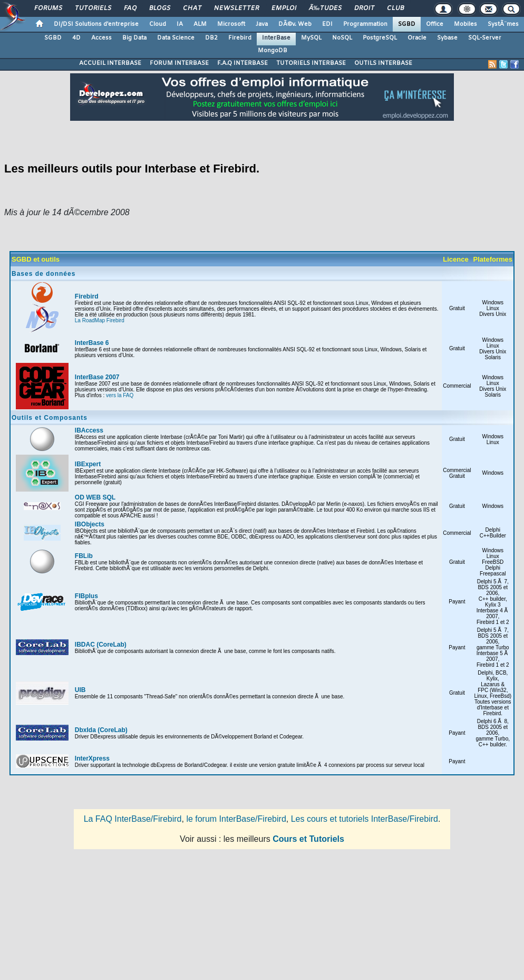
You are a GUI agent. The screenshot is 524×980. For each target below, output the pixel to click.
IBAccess (89, 430)
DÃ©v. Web (295, 24)
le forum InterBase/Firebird (236, 819)
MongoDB (273, 51)
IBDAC (85, 645)
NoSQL (342, 38)
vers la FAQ (120, 395)
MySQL (311, 38)
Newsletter (236, 8)
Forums (48, 8)
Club (395, 8)
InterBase (276, 38)
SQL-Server (485, 38)
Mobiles (465, 24)
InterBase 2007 (97, 377)
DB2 (211, 38)
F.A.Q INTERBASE (242, 63)
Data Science (176, 38)
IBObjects (90, 524)
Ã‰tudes (325, 8)
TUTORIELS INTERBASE (311, 63)
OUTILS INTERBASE (383, 63)
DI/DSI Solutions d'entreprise (96, 24)
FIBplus (86, 596)
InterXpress (92, 758)
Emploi (284, 8)
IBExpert (88, 464)
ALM (200, 24)
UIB (80, 690)
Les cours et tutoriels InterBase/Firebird (365, 819)
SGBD (407, 24)
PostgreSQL (380, 38)
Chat (192, 8)
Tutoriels (93, 8)
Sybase (447, 38)
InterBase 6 (92, 343)
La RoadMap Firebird (100, 320)
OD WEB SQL (95, 497)
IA (180, 24)
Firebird (240, 38)
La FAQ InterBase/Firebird (133, 819)
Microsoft (231, 24)
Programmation (365, 24)
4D (76, 38)
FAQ (130, 8)
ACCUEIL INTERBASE (110, 63)
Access (101, 38)
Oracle (417, 38)
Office (435, 24)
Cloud (158, 24)
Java (262, 24)
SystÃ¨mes (503, 24)
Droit (364, 8)
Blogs (160, 8)
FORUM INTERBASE (179, 63)
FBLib (84, 556)
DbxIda (85, 730)
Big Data (134, 38)
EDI (327, 24)
